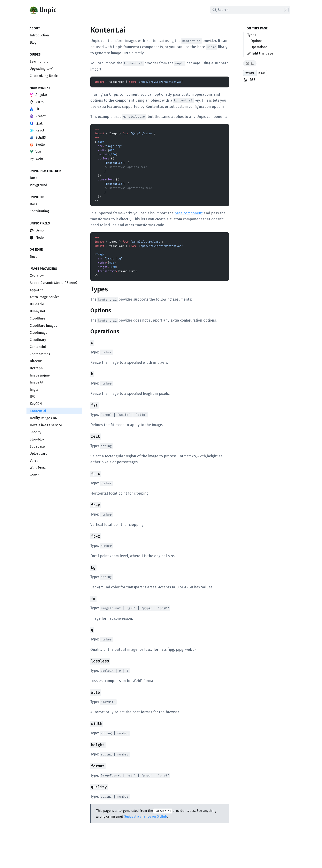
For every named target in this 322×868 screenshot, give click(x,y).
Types (252, 35)
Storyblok (37, 439)
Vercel (34, 461)
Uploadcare (39, 454)
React (37, 130)
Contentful (38, 347)
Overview (37, 276)
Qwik (36, 123)
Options (256, 41)
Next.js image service (46, 425)
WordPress (38, 468)
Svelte (37, 145)
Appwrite (37, 290)
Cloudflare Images (43, 326)
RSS (249, 80)
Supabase (37, 447)
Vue (35, 152)
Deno (37, 230)
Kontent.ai (38, 411)
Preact (38, 116)
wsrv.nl (35, 475)
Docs (33, 178)
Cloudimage (39, 333)
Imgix (34, 390)
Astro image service (45, 297)
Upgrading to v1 (42, 69)
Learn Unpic (39, 61)
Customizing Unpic (44, 76)
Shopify (36, 432)
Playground (39, 185)
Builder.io (37, 304)
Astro (37, 102)
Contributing (39, 211)
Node (37, 238)
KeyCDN (36, 404)
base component (189, 213)
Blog (33, 42)
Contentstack (40, 354)
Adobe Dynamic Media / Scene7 (54, 283)
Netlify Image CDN (44, 418)
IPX (32, 397)
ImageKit (37, 382)
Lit (34, 109)
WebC (37, 159)
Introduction (39, 35)
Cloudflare (37, 318)
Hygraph (36, 368)
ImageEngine (40, 375)
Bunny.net (37, 311)
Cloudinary (38, 340)
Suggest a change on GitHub (146, 816)
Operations (259, 47)
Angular (39, 95)
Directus (36, 361)
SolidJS (38, 138)
